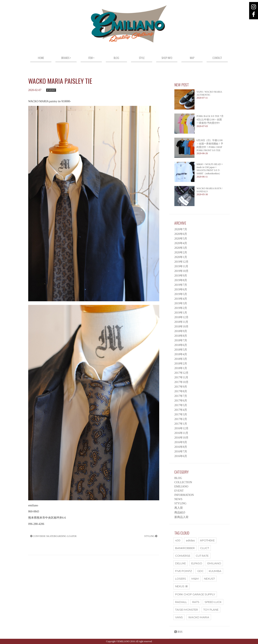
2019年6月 (181, 289)
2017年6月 (181, 401)
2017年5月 (181, 405)
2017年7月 (181, 396)
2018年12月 (181, 317)
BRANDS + (66, 58)
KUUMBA (215, 571)
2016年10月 (181, 438)
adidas (190, 540)
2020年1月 (181, 257)
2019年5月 (181, 294)
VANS (179, 617)
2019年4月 (181, 299)
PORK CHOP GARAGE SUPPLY (195, 594)
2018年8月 (181, 336)
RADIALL (181, 602)
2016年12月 (181, 428)
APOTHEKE (207, 540)
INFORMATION (184, 495)
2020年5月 (181, 239)
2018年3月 (181, 359)
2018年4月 (181, 354)
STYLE (142, 58)
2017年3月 (181, 414)
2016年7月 (181, 452)
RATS (196, 602)
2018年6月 (181, 345)
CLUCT (205, 548)
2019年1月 (181, 313)
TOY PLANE (211, 610)
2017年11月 (181, 377)
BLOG (116, 58)
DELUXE (180, 563)
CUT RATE (202, 556)
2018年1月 (181, 368)
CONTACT (217, 58)
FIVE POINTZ (184, 571)
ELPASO (197, 563)
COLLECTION (183, 482)
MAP (192, 58)
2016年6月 (181, 456)
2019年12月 (181, 262)
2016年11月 (181, 433)
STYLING (151, 536)
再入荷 (179, 508)
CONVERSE (183, 556)
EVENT (51, 90)
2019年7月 (181, 285)
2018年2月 (181, 364)
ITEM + (91, 58)
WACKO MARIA (199, 617)
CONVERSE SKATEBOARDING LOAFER (53, 536)
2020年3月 (181, 248)
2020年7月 (181, 229)
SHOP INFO (167, 58)
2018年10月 (181, 327)
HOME (41, 58)
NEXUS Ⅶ (181, 586)
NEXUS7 (209, 579)
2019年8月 (181, 280)
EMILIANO (181, 487)
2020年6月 (181, 234)
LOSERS (181, 579)
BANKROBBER (185, 548)
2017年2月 (181, 419)
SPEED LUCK (213, 602)
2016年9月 (181, 442)
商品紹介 (180, 512)
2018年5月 (181, 350)
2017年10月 (181, 382)
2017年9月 (181, 387)
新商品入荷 (181, 517)
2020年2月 (181, 252)
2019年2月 (181, 308)
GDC (200, 571)
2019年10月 (181, 271)
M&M (195, 579)
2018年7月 (181, 340)
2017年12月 (181, 373)
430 (178, 540)
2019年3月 (181, 303)
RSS (178, 632)
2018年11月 (181, 322)
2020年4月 (181, 243)
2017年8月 (181, 391)
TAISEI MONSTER (187, 610)
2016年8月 (181, 447)
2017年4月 (181, 410)
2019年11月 (181, 266)
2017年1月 (181, 424)
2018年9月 (181, 331)
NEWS (178, 499)
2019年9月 (181, 276)
